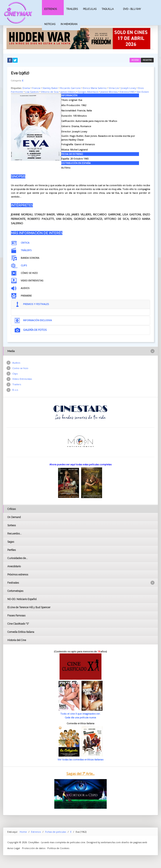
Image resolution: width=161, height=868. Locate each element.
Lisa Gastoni (32, 92)
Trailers (72, 9)
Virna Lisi (114, 88)
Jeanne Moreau (109, 92)
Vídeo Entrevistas (22, 379)
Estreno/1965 (127, 92)
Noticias (50, 24)
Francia (36, 88)
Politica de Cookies (58, 848)
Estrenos (51, 9)
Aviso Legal (14, 848)
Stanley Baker (50, 88)
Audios (16, 363)
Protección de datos (34, 848)
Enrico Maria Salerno (95, 88)
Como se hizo (20, 368)
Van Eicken (143, 92)
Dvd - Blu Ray (132, 9)
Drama (26, 88)
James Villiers (68, 92)
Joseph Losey (129, 88)
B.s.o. (16, 390)
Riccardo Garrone (70, 88)
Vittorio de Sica (50, 92)
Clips (15, 374)
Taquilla (108, 9)
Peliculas (90, 9)
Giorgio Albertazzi (88, 92)
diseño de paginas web (134, 842)
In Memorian (69, 24)
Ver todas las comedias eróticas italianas (80, 759)
